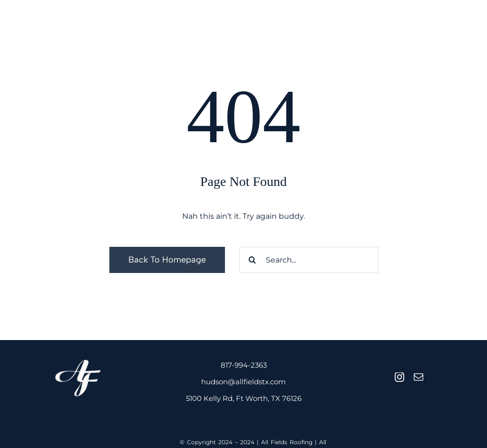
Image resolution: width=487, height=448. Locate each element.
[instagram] (399, 377)
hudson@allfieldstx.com (243, 382)
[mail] (419, 377)
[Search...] (309, 260)
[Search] (252, 260)
